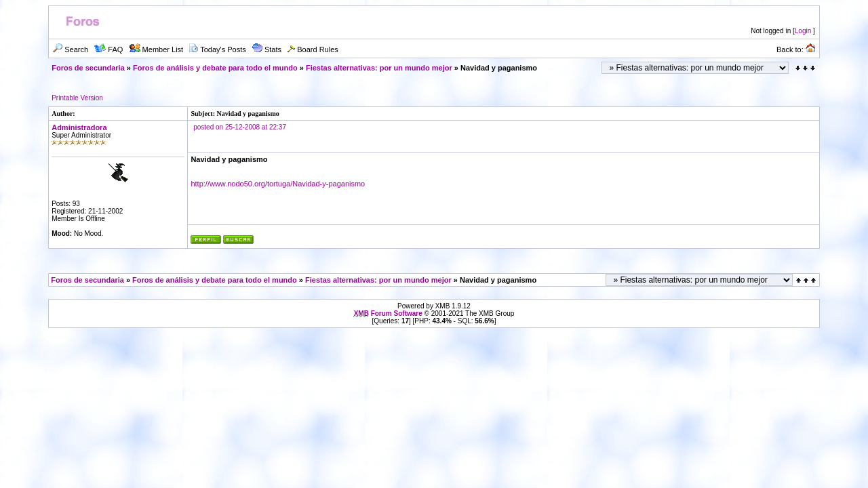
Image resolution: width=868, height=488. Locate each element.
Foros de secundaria (88, 68)
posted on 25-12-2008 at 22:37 (240, 127)
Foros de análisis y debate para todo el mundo (215, 68)
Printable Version (77, 98)
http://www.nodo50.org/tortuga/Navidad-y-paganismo (278, 184)
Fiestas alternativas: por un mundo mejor (379, 68)
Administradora (79, 127)
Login (803, 31)
